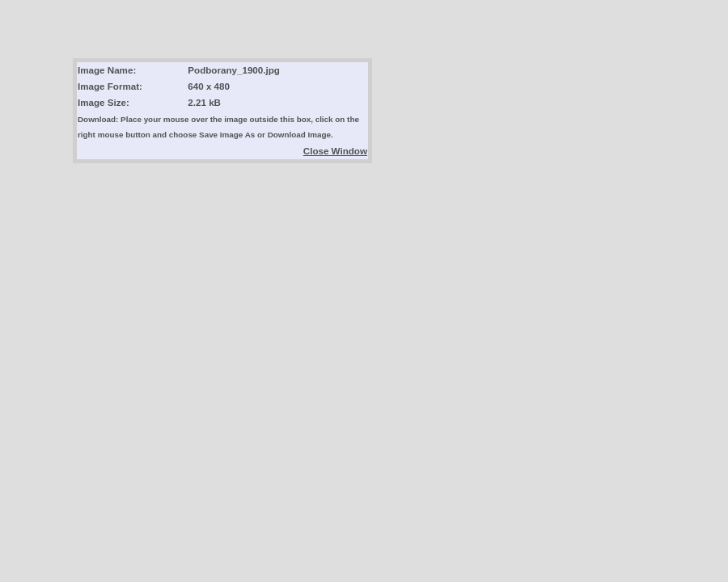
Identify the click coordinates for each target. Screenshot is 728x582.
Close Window (335, 151)
